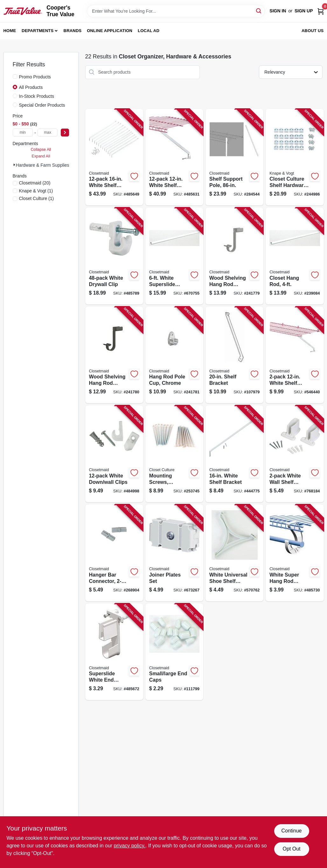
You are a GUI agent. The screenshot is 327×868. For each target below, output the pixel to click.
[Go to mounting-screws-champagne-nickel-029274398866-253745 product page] (174, 454)
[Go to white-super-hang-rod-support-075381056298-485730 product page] (295, 553)
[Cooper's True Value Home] (23, 11)
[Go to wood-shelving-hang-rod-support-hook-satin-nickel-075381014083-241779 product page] (234, 256)
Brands (73, 31)
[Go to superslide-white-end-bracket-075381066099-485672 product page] (114, 652)
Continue (291, 831)
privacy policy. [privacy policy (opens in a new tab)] (130, 846)
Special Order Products (42, 105)
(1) (36, 191)
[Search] (259, 11)
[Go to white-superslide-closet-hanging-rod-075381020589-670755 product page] (174, 256)
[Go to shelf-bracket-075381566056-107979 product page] (234, 355)
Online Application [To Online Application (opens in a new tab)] (110, 31)
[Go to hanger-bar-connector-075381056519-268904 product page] (114, 553)
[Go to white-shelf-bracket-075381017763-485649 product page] (114, 157)
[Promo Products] (15, 77)
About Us (313, 31)
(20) (35, 183)
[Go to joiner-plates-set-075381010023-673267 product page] (174, 553)
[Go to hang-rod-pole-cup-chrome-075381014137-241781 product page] (174, 355)
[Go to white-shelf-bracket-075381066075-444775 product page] (234, 454)
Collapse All (41, 150)
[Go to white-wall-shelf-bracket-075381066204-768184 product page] (295, 454)
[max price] (48, 133)
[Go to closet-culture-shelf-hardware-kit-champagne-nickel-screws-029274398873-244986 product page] (295, 157)
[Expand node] (14, 165)
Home (10, 31)
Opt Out (291, 849)
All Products (31, 87)
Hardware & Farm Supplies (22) (47, 165)
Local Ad (149, 31)
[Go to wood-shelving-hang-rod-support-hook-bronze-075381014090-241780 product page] (114, 355)
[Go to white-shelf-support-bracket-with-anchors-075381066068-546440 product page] (295, 355)
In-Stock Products (37, 96)
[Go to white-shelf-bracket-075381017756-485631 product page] (174, 157)
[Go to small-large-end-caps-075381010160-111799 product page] (174, 652)
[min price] (23, 133)
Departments (38, 31)
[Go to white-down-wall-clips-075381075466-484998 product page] (114, 454)
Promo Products (35, 77)
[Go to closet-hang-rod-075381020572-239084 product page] (295, 256)
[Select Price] (65, 133)
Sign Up (304, 11)
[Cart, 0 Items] (321, 11)
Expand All (41, 156)
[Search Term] (176, 11)
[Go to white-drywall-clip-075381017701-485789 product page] (114, 256)
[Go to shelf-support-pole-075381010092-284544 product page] (234, 157)
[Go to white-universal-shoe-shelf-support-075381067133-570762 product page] (234, 553)
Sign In (278, 11)
